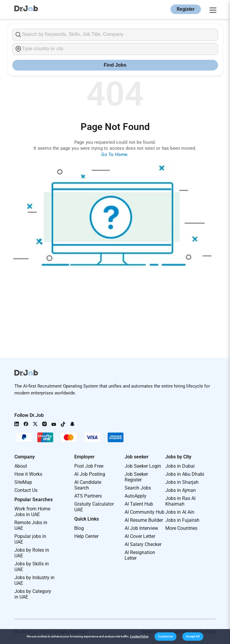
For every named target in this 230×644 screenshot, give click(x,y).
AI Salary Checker (143, 544)
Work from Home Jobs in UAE (32, 512)
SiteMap (23, 482)
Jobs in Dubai (180, 466)
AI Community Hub (144, 512)
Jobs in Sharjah (182, 482)
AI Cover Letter (140, 536)
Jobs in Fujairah (182, 520)
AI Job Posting (90, 474)
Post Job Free (89, 466)
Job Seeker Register (136, 477)
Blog (79, 528)
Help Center (86, 536)
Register (186, 9)
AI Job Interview (141, 528)
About (21, 466)
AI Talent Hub (139, 504)
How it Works (28, 474)
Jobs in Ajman (181, 490)
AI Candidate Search (88, 485)
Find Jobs (115, 65)
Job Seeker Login (143, 466)
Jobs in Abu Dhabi (185, 474)
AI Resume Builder (144, 520)
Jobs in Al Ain (180, 512)
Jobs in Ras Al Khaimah (180, 501)
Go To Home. (115, 155)
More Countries (181, 528)
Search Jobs (138, 488)
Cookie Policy (139, 636)
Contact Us (26, 490)
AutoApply (136, 496)
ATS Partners (88, 496)
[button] (165, 637)
